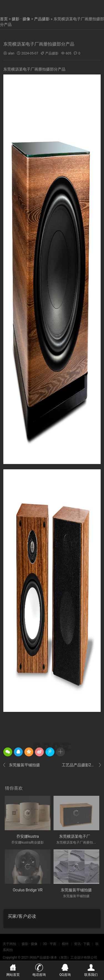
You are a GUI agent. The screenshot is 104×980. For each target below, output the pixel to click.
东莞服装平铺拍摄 (22, 765)
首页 (4, 19)
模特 (65, 944)
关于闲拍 (9, 944)
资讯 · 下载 (82, 944)
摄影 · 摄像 (21, 19)
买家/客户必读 (22, 916)
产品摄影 (42, 19)
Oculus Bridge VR (28, 890)
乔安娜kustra (28, 836)
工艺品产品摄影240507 (81, 765)
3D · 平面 (50, 944)
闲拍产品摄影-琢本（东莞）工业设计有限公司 (63, 957)
